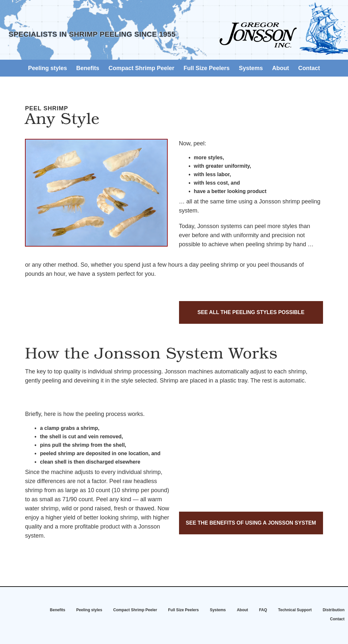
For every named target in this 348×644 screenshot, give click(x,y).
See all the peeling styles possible (251, 312)
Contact (309, 68)
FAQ (263, 610)
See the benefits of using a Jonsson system (251, 523)
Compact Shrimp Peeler (141, 68)
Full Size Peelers (207, 68)
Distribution (334, 610)
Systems (251, 68)
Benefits (88, 68)
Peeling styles (48, 68)
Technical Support (295, 610)
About (281, 68)
